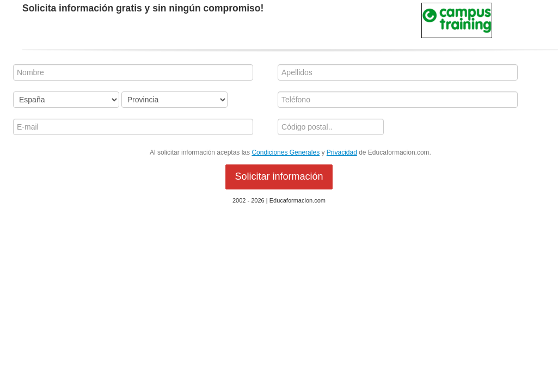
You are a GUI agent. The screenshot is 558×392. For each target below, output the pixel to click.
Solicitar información (279, 176)
